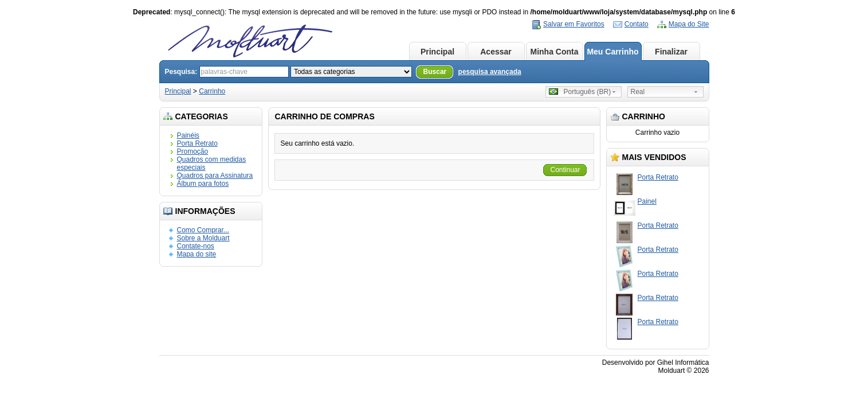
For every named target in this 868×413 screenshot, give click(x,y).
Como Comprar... (203, 230)
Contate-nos (196, 246)
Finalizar (671, 52)
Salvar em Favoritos (574, 24)
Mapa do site (197, 254)
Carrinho (212, 91)
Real (638, 92)
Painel (647, 201)
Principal (437, 52)
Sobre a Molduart (203, 238)
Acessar (496, 52)
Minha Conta (555, 52)
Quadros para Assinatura (215, 176)
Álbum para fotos (203, 184)
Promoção (193, 151)
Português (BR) (580, 92)
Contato (637, 24)
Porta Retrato (197, 143)
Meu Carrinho (612, 52)
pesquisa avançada (490, 72)
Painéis (188, 135)
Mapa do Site (689, 24)
